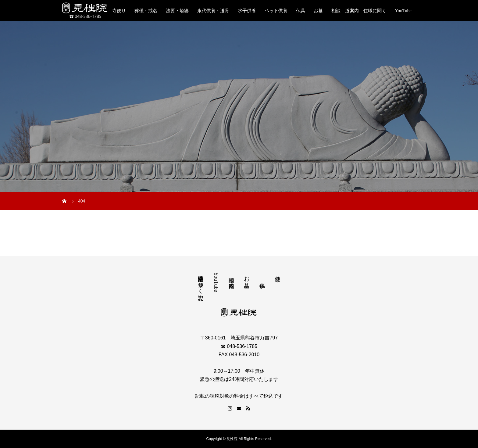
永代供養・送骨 (213, 11)
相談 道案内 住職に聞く (359, 11)
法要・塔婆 (177, 11)
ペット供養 (276, 11)
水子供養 (247, 11)
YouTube (403, 11)
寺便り (119, 11)
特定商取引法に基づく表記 (201, 281)
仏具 (301, 11)
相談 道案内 (231, 276)
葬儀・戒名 (146, 11)
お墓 (318, 11)
